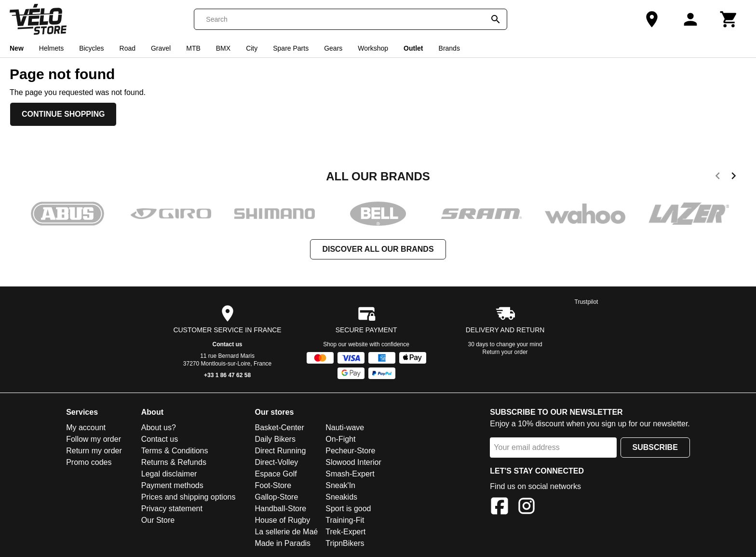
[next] (734, 177)
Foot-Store (273, 485)
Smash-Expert (350, 474)
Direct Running (280, 451)
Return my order (94, 451)
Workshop (373, 48)
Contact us (228, 344)
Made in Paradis (283, 543)
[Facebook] (499, 508)
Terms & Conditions (175, 451)
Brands (449, 48)
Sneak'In (340, 485)
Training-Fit (345, 520)
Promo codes (89, 462)
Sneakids (341, 497)
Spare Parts (291, 48)
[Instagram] (526, 508)
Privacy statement (172, 509)
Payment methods (172, 485)
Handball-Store (280, 509)
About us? (159, 428)
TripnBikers (345, 543)
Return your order (505, 352)
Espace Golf (276, 474)
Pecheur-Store (350, 451)
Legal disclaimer (169, 474)
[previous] (718, 177)
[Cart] (729, 19)
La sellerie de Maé (286, 532)
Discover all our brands (378, 249)
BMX (223, 48)
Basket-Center (279, 428)
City (252, 48)
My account (86, 428)
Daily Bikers (275, 439)
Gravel (161, 48)
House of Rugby (282, 520)
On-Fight (340, 439)
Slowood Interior (353, 462)
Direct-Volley (276, 462)
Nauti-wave (345, 428)
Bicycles (91, 48)
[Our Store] (652, 19)
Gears (333, 48)
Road (128, 48)
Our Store (158, 520)
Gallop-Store (276, 497)
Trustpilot (587, 302)
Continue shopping (63, 114)
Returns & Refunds (174, 462)
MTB (193, 48)
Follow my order (94, 439)
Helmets (51, 48)
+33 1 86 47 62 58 (227, 375)
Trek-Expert (345, 532)
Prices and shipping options (189, 497)
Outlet (413, 48)
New (17, 48)
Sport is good (348, 509)
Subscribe (655, 447)
